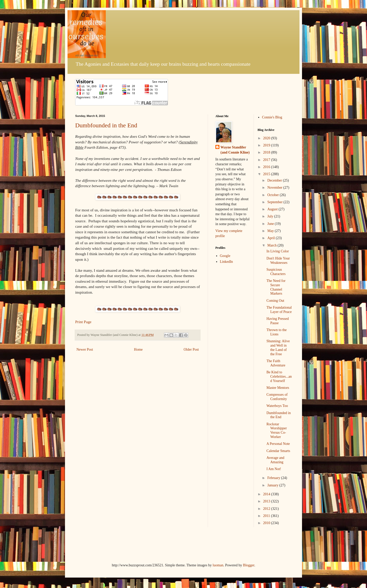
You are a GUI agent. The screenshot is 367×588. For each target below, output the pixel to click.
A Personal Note (278, 444)
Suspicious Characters (276, 272)
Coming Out (275, 301)
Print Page (83, 322)
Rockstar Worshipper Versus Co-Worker (277, 430)
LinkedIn (226, 262)
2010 (267, 523)
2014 (267, 494)
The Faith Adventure (276, 363)
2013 (267, 501)
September (275, 202)
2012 (267, 509)
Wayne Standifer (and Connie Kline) (235, 150)
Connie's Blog (272, 117)
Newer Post (85, 350)
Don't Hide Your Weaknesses (278, 261)
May (271, 231)
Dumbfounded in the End (106, 125)
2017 (267, 160)
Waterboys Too (277, 406)
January (273, 485)
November (275, 188)
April (272, 238)
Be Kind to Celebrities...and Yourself (279, 377)
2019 (267, 145)
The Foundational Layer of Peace (279, 310)
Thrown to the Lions (276, 332)
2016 (267, 167)
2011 (267, 516)
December (275, 180)
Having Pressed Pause (278, 321)
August (273, 209)
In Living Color (278, 251)
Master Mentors (278, 388)
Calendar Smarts (278, 451)
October (274, 195)
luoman (218, 565)
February (274, 478)
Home (138, 350)
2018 (267, 152)
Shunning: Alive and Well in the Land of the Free (278, 347)
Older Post (191, 350)
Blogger (248, 565)
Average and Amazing (275, 460)
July (271, 216)
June (271, 224)
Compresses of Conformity (277, 397)
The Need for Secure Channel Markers (276, 287)
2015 (267, 174)
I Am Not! (274, 469)
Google (225, 256)
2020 (267, 138)
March (272, 245)
